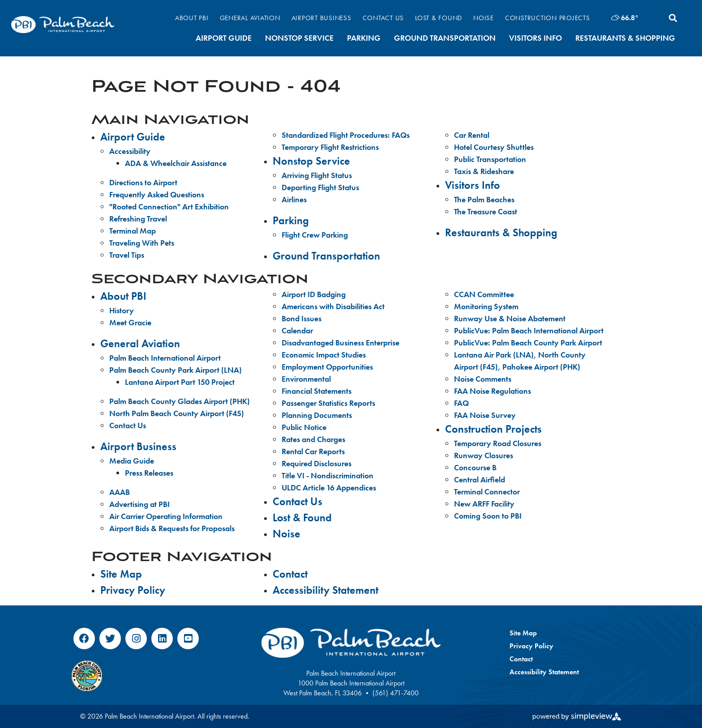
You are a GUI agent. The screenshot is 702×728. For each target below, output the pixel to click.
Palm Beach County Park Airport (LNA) (175, 370)
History (122, 310)
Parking (364, 38)
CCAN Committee (484, 294)
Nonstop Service (299, 38)
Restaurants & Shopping (625, 38)
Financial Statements (317, 391)
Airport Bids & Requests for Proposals (172, 528)
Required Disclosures (317, 463)
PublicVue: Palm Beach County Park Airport (528, 343)
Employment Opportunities (327, 367)
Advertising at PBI (139, 504)
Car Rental (472, 135)
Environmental (306, 379)
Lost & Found (439, 18)
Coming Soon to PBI (488, 516)
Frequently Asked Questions (157, 194)
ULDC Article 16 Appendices (329, 487)
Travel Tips (127, 255)
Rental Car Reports (313, 451)
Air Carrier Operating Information (166, 516)
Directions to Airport (143, 182)
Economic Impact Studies (324, 355)
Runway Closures (484, 455)
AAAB (120, 492)
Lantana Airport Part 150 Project (180, 382)
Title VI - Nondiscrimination (327, 475)
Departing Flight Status (320, 187)
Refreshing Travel (138, 219)
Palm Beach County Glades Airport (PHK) (180, 401)
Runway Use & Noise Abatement (510, 318)
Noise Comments (483, 379)
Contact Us (383, 18)
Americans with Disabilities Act (333, 306)
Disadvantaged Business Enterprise (340, 343)
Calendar (297, 330)
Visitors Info (535, 38)
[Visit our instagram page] (136, 639)
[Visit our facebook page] (84, 639)
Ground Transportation (445, 38)
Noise (484, 18)
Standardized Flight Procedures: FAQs (346, 135)
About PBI (192, 18)
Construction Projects (548, 18)
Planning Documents (317, 415)
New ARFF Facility (484, 504)
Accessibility (130, 151)
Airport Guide (224, 38)
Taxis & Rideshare (484, 171)
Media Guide (132, 461)
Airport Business (321, 18)
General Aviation (250, 18)
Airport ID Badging (314, 294)
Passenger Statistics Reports (328, 403)
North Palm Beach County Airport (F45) (177, 413)
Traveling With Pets (142, 243)
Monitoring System (486, 306)
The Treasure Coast (486, 211)
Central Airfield (479, 479)
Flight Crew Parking (315, 235)
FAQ (461, 403)
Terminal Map (133, 231)
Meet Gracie (130, 322)
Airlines (294, 199)
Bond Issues (302, 318)
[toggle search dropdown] (673, 18)
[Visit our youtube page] (188, 639)
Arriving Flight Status (317, 175)
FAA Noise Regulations (492, 391)
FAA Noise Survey (485, 415)
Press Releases (149, 473)
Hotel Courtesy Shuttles (494, 147)
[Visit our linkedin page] (162, 639)
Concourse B (475, 467)
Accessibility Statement (325, 590)
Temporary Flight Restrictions (330, 147)
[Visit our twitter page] (110, 639)
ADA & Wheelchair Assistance (176, 163)
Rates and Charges (313, 439)
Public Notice (304, 427)
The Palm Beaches (484, 199)
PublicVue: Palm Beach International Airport (529, 330)
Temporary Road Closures (498, 443)
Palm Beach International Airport (165, 358)
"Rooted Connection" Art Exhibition (169, 206)
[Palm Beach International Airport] (63, 25)
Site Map (121, 574)
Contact (290, 574)
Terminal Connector (487, 492)
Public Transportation (490, 159)
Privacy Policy (133, 590)
